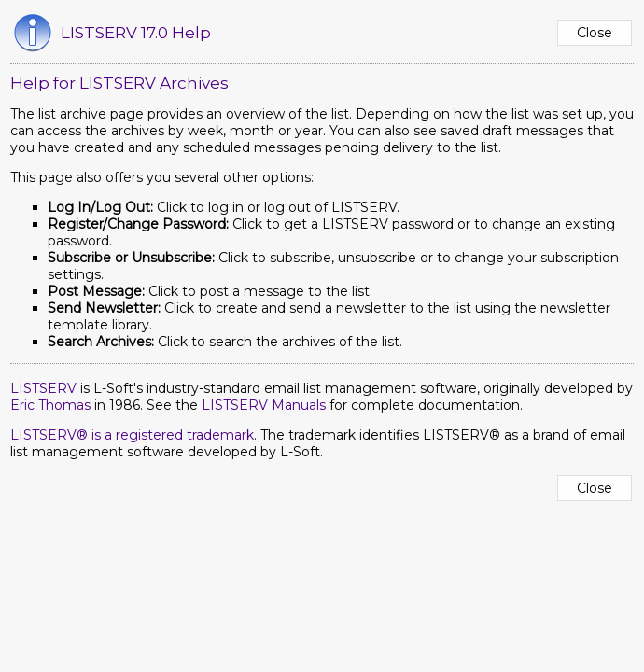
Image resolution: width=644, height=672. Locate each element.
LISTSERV (43, 388)
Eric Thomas (50, 405)
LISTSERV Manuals (264, 405)
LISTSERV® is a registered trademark (132, 435)
